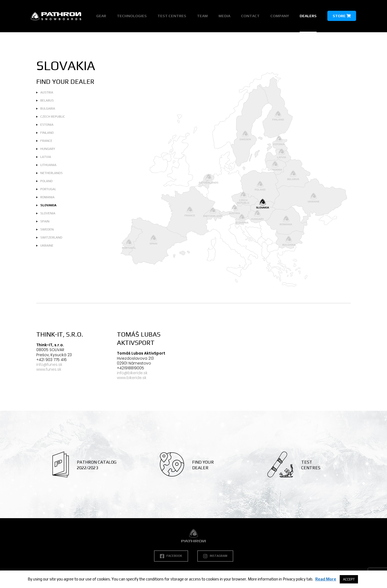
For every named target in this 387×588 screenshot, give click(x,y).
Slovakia (48, 205)
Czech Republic (53, 117)
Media (224, 16)
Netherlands (51, 173)
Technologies (132, 16)
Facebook (171, 556)
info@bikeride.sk (132, 373)
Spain (45, 221)
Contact (250, 16)
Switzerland (51, 237)
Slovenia (48, 213)
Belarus (47, 100)
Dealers (308, 16)
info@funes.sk (49, 365)
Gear (101, 16)
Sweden (47, 229)
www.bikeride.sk (132, 378)
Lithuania (48, 165)
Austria (47, 92)
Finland (47, 133)
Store (342, 16)
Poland (46, 181)
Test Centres (172, 16)
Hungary (48, 149)
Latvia (46, 157)
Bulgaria (48, 109)
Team (202, 16)
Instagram (215, 556)
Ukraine (47, 246)
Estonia (47, 125)
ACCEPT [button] (349, 579)
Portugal (48, 189)
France (46, 141)
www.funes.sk (49, 369)
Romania (47, 197)
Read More (326, 579)
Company (280, 16)
